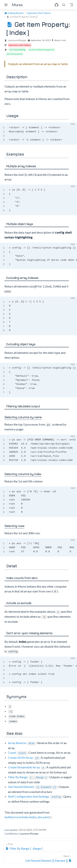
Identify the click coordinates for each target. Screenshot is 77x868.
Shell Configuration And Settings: (35, 793)
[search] (64, 5)
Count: (18, 750)
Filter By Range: (28, 774)
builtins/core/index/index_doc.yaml (28, 814)
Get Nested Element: (33, 784)
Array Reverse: (22, 741)
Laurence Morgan (17, 40)
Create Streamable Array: (27, 765)
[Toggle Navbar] (71, 5)
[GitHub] (57, 5)
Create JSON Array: (24, 755)
